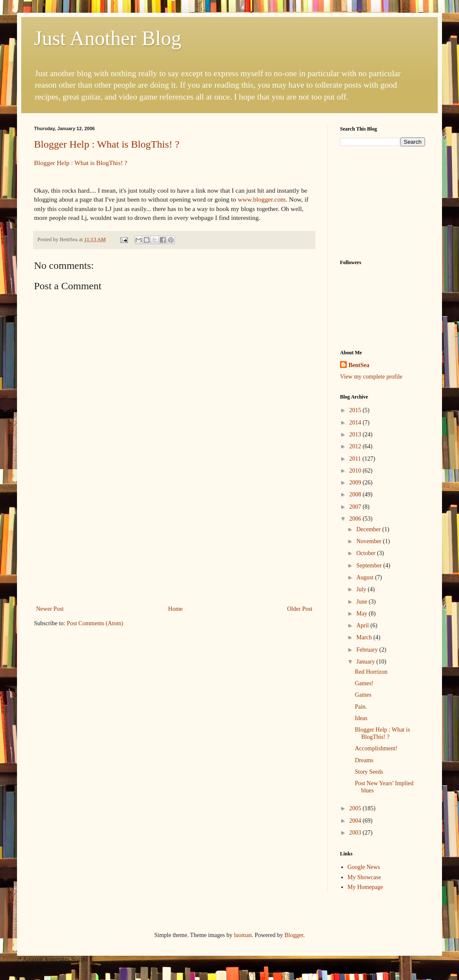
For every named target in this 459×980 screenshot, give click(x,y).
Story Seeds (369, 772)
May (362, 614)
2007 (356, 507)
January (366, 662)
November (370, 541)
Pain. (361, 707)
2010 (356, 471)
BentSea (359, 365)
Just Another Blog (108, 38)
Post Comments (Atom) (95, 623)
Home (176, 609)
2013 (356, 434)
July (362, 589)
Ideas (361, 718)
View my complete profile (371, 377)
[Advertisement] (174, 540)
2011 (356, 459)
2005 (356, 808)
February (368, 650)
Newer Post (50, 609)
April (363, 625)
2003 (356, 833)
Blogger (294, 935)
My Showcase (364, 877)
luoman (243, 935)
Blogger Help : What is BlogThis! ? (107, 144)
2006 (356, 519)
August (365, 577)
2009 (356, 483)
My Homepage (365, 887)
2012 (356, 446)
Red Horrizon (371, 672)
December (369, 529)
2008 (356, 494)
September (370, 565)
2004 (356, 821)
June (362, 602)
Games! (364, 683)
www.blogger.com (262, 199)
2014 (356, 423)
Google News (364, 867)
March (365, 637)
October (367, 553)
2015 (356, 410)
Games (363, 695)
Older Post (300, 609)
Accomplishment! (376, 748)
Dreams (364, 760)
